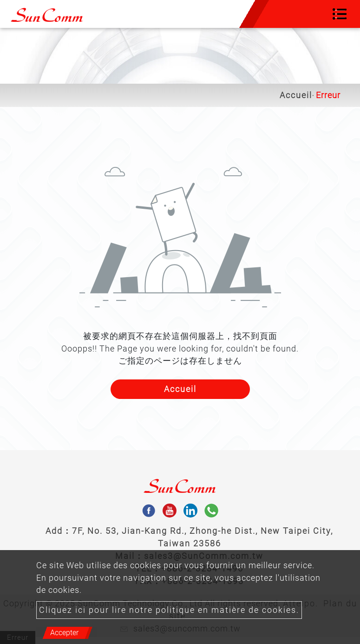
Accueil (296, 95)
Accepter (64, 633)
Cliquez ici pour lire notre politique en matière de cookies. (169, 610)
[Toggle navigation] (340, 14)
